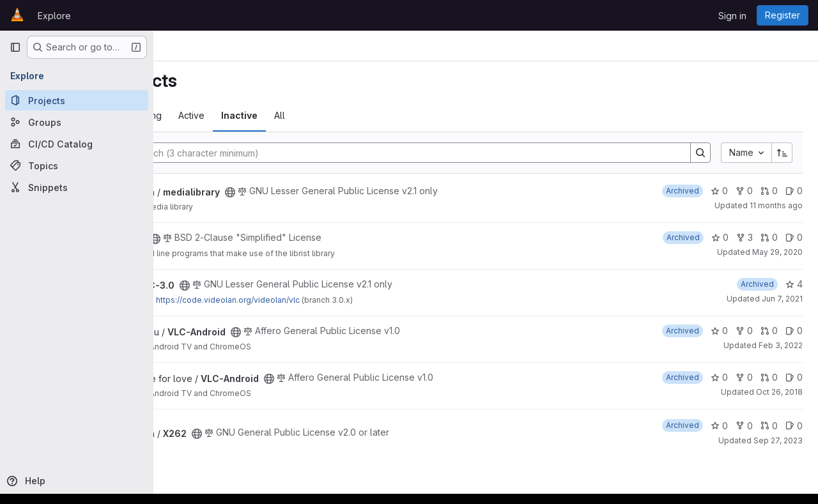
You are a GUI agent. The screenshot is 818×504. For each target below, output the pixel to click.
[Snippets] (77, 187)
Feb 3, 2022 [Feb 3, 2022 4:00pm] (781, 345)
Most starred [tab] (204, 115)
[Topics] (77, 165)
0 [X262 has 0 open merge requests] (769, 426)
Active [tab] (315, 115)
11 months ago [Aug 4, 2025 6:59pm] (776, 205)
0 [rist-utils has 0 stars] (720, 237)
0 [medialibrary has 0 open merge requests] (769, 191)
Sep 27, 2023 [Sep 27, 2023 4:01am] (778, 440)
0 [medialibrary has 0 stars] (719, 191)
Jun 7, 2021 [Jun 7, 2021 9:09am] (782, 299)
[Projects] (77, 100)
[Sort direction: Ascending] (782, 153)
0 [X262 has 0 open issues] (794, 426)
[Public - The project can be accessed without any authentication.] (353, 192)
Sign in (732, 16)
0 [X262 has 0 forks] (744, 426)
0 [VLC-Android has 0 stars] (719, 331)
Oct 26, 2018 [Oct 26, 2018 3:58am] (779, 392)
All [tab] (403, 115)
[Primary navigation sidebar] (15, 47)
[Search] (447, 153)
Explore (54, 16)
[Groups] (77, 122)
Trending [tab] (266, 115)
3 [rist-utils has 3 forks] (745, 237)
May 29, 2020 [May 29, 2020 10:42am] (777, 252)
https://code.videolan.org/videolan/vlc (351, 300)
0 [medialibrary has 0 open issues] (794, 191)
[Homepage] (17, 15)
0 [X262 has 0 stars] (719, 426)
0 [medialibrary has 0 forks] (744, 191)
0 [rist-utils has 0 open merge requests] (769, 237)
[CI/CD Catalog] (77, 144)
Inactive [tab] (363, 115)
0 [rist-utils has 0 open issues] (794, 237)
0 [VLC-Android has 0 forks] (744, 331)
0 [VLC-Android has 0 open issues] (794, 331)
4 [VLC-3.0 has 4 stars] (794, 284)
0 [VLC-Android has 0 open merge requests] (769, 331)
